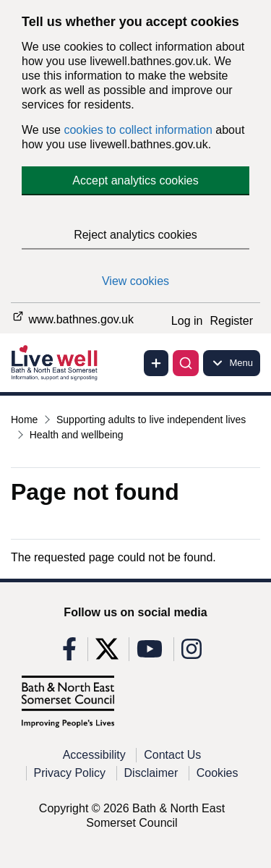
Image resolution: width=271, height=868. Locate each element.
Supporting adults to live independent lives (151, 420)
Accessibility (94, 755)
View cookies (135, 281)
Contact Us (172, 755)
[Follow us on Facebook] (69, 654)
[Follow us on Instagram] (192, 654)
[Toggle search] (186, 363)
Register (231, 321)
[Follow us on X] (107, 654)
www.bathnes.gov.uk (72, 317)
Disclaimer (151, 773)
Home (24, 420)
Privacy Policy (70, 773)
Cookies (218, 773)
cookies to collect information (138, 130)
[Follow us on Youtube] (150, 654)
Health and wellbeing (77, 435)
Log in (187, 321)
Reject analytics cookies (135, 235)
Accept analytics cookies (135, 180)
